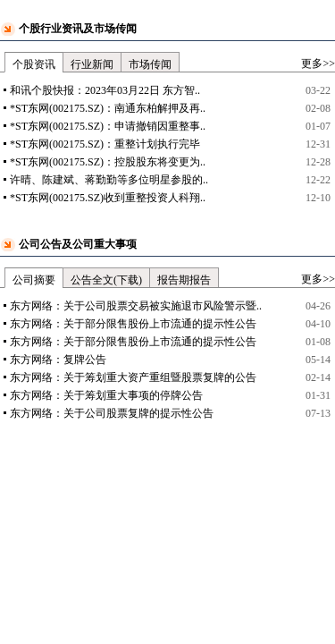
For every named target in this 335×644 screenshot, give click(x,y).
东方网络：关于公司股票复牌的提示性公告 (112, 413)
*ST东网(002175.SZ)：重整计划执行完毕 (105, 144)
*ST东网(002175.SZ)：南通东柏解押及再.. (108, 108)
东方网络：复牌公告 (58, 360)
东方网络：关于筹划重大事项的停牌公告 (106, 395)
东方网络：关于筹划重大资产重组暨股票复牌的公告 (133, 377)
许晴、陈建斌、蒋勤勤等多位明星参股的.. (109, 180)
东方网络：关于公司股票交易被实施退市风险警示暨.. (136, 306)
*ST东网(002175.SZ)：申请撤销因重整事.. (108, 126)
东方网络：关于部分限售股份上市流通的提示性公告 (133, 324)
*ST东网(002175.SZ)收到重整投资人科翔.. (108, 198)
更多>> (318, 64)
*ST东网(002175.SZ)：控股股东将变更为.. (108, 162)
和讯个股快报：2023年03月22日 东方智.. (105, 90)
